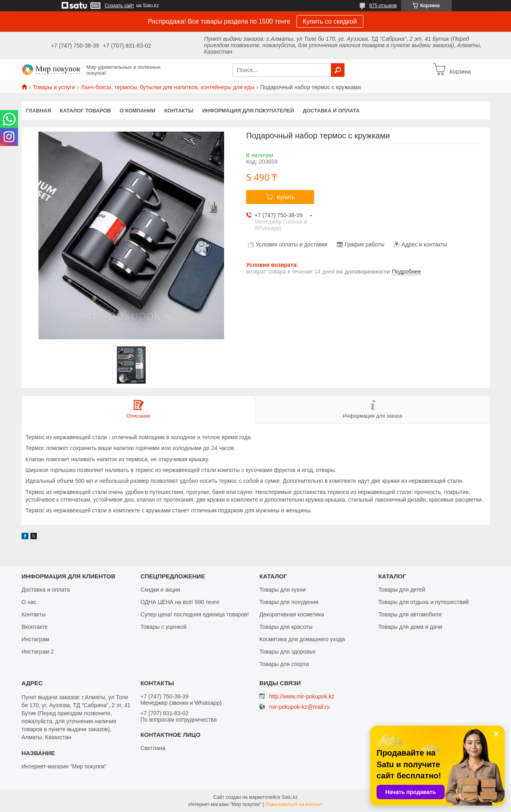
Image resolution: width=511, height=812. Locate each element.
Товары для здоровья (287, 652)
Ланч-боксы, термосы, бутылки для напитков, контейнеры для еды (168, 87)
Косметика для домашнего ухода (302, 639)
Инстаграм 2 (38, 652)
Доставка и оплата (331, 111)
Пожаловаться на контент (294, 804)
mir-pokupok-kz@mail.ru (299, 707)
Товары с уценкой (163, 627)
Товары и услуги (54, 87)
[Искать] (338, 70)
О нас (29, 602)
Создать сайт (120, 6)
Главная (39, 111)
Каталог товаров (85, 111)
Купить (286, 197)
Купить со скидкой (330, 21)
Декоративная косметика (292, 614)
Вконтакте (35, 627)
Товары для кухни (283, 590)
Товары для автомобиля (410, 614)
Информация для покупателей (248, 111)
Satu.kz (290, 797)
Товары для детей (402, 590)
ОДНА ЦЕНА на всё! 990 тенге (180, 602)
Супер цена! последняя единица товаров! (195, 614)
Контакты (179, 111)
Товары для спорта (284, 664)
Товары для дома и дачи (410, 627)
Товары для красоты (286, 627)
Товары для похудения (289, 602)
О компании (137, 111)
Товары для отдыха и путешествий (423, 602)
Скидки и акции (160, 590)
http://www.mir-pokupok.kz (302, 696)
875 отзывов (383, 6)
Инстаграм (35, 639)
